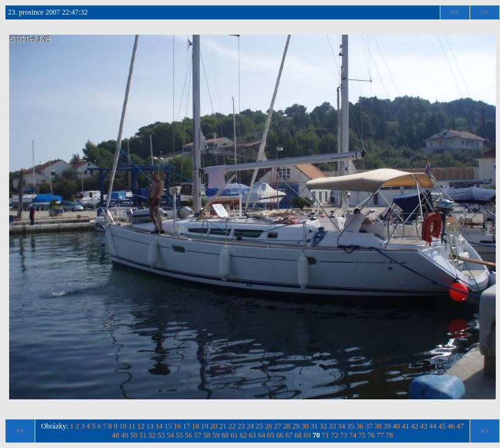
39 (387, 426)
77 (380, 435)
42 (415, 426)
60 (225, 435)
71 (325, 435)
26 (269, 426)
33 (333, 426)
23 (241, 426)
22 (232, 426)
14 (159, 426)
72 (335, 435)
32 (324, 426)
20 (214, 426)
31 (314, 426)
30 (305, 426)
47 (460, 426)
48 (116, 435)
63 (252, 435)
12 (141, 426)
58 (207, 435)
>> (485, 12)
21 (223, 426)
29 (296, 426)
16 (178, 426)
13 (150, 426)
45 (442, 426)
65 (271, 435)
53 (161, 435)
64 (262, 435)
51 (143, 435)
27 (278, 426)
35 (351, 426)
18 (196, 426)
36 (360, 426)
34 (342, 426)
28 (287, 426)
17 (187, 426)
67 (289, 435)
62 (243, 435)
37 (369, 426)
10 (123, 426)
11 (132, 426)
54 (170, 435)
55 (179, 435)
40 (397, 426)
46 (451, 426)
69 (307, 435)
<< (455, 12)
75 (362, 435)
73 (344, 435)
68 (298, 435)
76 (371, 435)
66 (280, 435)
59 (216, 435)
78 (389, 435)
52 (152, 435)
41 (406, 426)
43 (424, 426)
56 (189, 435)
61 (234, 435)
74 (353, 435)
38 (378, 426)
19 (205, 426)
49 (125, 435)
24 (251, 426)
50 (134, 435)
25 (260, 426)
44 (433, 426)
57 (198, 435)
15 (168, 426)
